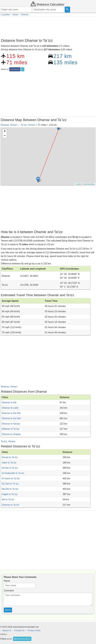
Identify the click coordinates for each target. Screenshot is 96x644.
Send (8, 610)
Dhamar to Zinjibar (11, 434)
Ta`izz (24, 125)
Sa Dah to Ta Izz (10, 484)
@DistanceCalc (22, 639)
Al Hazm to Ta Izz (11, 478)
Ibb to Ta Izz (8, 500)
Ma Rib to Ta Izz (10, 489)
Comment (9, 591)
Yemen (14, 125)
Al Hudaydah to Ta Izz (13, 473)
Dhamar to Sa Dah (11, 418)
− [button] (5, 136)
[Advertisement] (48, 27)
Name (7, 581)
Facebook (15, 69)
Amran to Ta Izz (10, 468)
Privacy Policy (34, 630)
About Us (7, 630)
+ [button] (5, 131)
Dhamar (5, 125)
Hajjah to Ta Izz (10, 494)
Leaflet (78, 184)
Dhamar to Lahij (10, 408)
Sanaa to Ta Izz (10, 457)
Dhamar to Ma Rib (11, 413)
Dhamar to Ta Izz (10, 429)
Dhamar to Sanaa (11, 424)
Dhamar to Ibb (9, 402)
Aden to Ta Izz (9, 463)
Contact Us (19, 630)
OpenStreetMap (89, 184)
